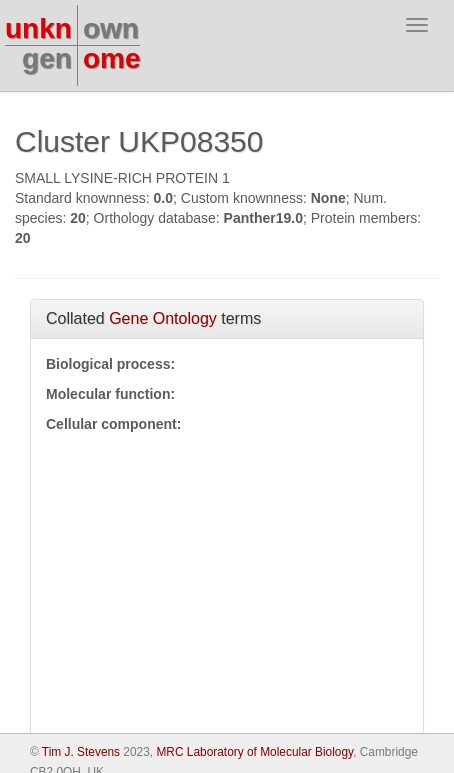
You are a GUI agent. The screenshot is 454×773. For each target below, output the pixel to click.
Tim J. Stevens (81, 752)
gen (47, 58)
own (111, 28)
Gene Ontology (163, 318)
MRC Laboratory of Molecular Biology (254, 752)
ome (112, 58)
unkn (38, 28)
